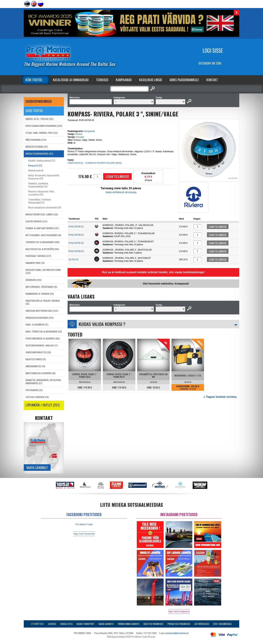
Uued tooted (34, 111)
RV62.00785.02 (76, 235)
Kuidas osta (66, 624)
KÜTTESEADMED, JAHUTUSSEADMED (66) (43, 235)
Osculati (80, 137)
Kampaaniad (124, 80)
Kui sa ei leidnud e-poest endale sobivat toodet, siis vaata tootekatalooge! (153, 272)
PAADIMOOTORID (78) (35, 263)
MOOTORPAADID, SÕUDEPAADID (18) (41, 287)
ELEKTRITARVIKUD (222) (36, 221)
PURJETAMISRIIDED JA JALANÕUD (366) (43, 338)
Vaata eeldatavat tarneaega (121, 192)
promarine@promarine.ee (177, 633)
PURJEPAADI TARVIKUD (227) (38, 256)
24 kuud (148, 180)
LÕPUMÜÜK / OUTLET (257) (43, 405)
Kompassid (89, 131)
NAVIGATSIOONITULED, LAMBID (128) (42, 214)
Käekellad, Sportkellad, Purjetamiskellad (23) (38, 185)
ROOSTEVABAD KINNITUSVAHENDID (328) (44, 126)
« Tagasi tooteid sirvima (220, 397)
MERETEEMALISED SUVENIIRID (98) (41, 373)
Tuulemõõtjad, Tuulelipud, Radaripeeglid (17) (40, 201)
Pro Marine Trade (84, 524)
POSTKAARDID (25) (34, 390)
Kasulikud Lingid (151, 80)
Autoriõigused (202, 624)
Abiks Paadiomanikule (184, 80)
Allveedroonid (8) (36, 170)
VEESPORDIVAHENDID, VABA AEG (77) (42, 345)
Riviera (79, 134)
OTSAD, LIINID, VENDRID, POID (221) (42, 133)
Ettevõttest (38, 624)
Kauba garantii (106, 624)
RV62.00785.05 (76, 251)
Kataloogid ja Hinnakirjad (71, 80)
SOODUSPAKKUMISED (39, 101)
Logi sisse (213, 50)
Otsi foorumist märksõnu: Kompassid (166, 284)
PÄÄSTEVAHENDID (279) (36, 140)
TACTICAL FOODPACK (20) (37, 397)
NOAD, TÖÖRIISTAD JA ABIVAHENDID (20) (44, 331)
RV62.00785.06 (76, 243)
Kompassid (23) (35, 165)
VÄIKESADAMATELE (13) (35, 366)
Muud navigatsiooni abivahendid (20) (45, 207)
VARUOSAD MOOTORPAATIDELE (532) (42, 311)
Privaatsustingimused (179, 624)
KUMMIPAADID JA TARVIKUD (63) (40, 294)
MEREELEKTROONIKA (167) (37, 147)
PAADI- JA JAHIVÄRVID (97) (37, 325)
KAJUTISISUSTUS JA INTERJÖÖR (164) (42, 249)
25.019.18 (73, 259)
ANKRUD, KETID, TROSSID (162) (40, 119)
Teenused (102, 80)
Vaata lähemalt (37, 468)
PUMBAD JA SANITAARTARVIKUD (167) (42, 228)
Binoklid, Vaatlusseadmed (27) (42, 160)
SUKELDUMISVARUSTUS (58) (38, 352)
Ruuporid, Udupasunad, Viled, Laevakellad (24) (41, 193)
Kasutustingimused (153, 624)
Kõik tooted (34, 80)
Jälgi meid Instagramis (179, 612)
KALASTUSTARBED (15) (36, 359)
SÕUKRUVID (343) (34, 280)
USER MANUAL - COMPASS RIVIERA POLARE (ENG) (95, 163)
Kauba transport (86, 624)
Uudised (52, 624)
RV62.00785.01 (76, 227)
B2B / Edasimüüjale (223, 624)
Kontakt (212, 80)
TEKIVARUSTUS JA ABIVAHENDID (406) (43, 242)
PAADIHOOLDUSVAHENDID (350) (40, 318)
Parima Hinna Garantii (129, 624)
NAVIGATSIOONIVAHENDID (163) (39, 154)
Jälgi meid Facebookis (84, 534)
